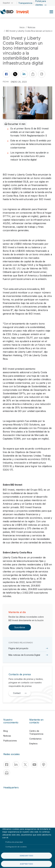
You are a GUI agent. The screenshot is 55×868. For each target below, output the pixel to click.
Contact (20, 693)
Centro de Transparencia (36, 732)
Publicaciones (10, 741)
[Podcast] (44, 765)
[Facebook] (7, 765)
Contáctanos (35, 739)
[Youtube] (34, 765)
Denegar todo (26, 856)
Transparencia (25, 3)
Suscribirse (20, 627)
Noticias (32, 27)
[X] (25, 765)
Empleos (33, 744)
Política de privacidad (14, 842)
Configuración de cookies (16, 847)
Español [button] (6, 3)
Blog (6, 731)
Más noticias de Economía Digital (24, 655)
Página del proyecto (18, 648)
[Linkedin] (16, 765)
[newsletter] (7, 773)
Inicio (22, 27)
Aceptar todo (26, 864)
